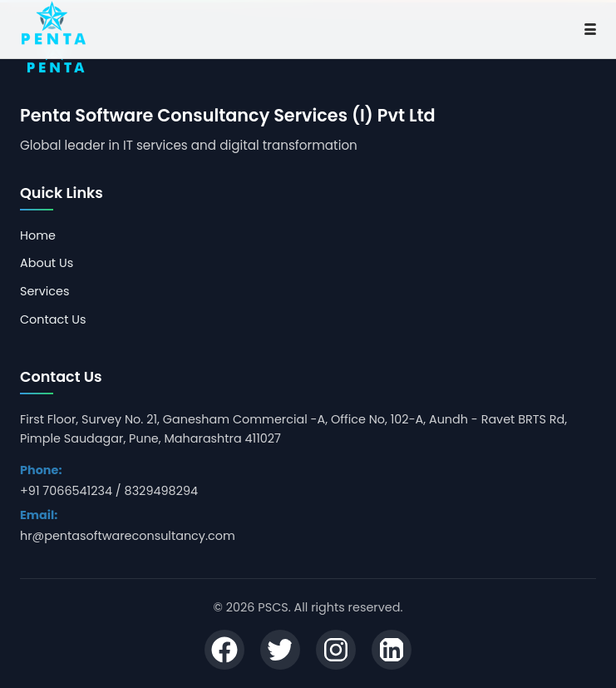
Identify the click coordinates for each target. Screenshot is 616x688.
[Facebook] (224, 652)
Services (45, 291)
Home (38, 235)
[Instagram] (336, 652)
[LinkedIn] (392, 652)
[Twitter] (280, 652)
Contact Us (53, 319)
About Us (47, 263)
